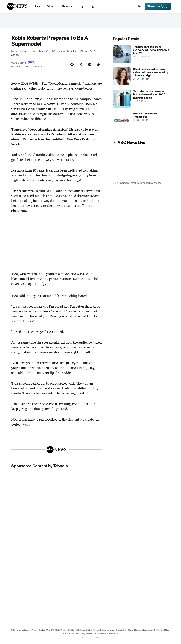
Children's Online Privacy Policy (91, 631)
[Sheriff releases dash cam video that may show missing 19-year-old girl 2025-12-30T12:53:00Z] (141, 77)
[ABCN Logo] (17, 6)
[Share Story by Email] (89, 65)
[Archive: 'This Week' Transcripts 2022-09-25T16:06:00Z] (141, 122)
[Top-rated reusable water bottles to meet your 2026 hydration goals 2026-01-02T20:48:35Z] (141, 99)
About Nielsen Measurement (141, 631)
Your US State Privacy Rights (60, 631)
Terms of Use (163, 631)
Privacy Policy (38, 631)
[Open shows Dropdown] (67, 6)
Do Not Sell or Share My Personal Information (84, 635)
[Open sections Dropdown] (81, 6)
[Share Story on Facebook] (71, 65)
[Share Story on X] (80, 65)
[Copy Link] (98, 65)
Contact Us (113, 635)
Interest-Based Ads (117, 631)
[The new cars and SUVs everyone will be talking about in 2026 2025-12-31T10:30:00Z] (141, 55)
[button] (94, 6)
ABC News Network (21, 631)
